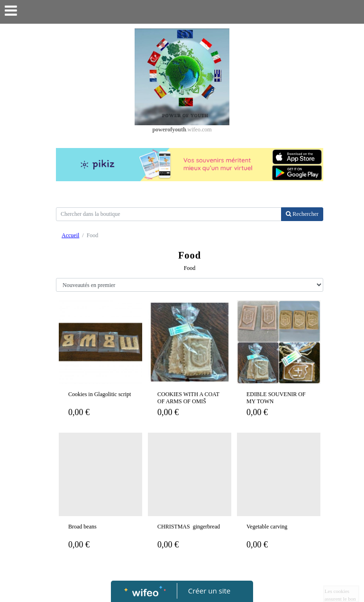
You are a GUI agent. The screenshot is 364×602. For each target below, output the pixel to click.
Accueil (70, 235)
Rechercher (302, 214)
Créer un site (209, 591)
